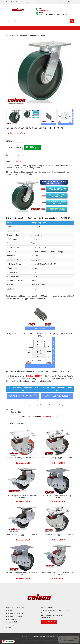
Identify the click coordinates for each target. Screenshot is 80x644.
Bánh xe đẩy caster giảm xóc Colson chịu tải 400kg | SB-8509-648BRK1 (22, 535)
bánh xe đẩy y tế (63, 638)
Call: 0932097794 (14, 147)
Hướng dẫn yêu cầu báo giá (15, 616)
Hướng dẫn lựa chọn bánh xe (15, 613)
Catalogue (62, 2)
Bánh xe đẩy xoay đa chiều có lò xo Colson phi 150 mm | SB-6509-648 (58, 458)
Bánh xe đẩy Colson (32, 168)
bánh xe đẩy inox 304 (41, 638)
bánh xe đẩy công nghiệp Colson (49, 641)
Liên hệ (70, 2)
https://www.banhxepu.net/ (41, 636)
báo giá (35, 379)
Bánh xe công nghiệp (23, 166)
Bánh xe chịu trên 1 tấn (15, 168)
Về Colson (10, 611)
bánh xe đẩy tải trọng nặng (52, 172)
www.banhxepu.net (49, 617)
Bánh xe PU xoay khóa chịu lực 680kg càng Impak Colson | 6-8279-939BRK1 (58, 574)
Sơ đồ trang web (12, 625)
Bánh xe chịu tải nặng (22, 172)
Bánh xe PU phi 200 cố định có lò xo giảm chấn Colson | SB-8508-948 (22, 458)
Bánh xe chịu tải (66, 166)
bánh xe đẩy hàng (30, 638)
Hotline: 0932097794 (49, 622)
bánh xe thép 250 (13, 174)
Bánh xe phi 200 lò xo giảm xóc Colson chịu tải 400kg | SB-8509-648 (58, 535)
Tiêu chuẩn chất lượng (13, 622)
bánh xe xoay (68, 172)
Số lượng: (9, 141)
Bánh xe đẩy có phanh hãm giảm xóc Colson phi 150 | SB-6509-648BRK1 (22, 497)
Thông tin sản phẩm (13, 155)
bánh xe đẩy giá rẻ (35, 641)
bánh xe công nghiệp (13, 638)
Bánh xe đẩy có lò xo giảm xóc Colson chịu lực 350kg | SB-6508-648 (58, 497)
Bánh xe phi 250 (52, 166)
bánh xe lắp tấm (26, 174)
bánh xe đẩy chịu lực (53, 638)
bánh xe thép (36, 172)
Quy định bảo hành (12, 619)
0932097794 (44, 10)
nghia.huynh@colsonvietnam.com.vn (53, 615)
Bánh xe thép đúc (39, 166)
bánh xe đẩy (22, 638)
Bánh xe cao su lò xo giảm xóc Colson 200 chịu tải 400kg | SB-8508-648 (22, 574)
